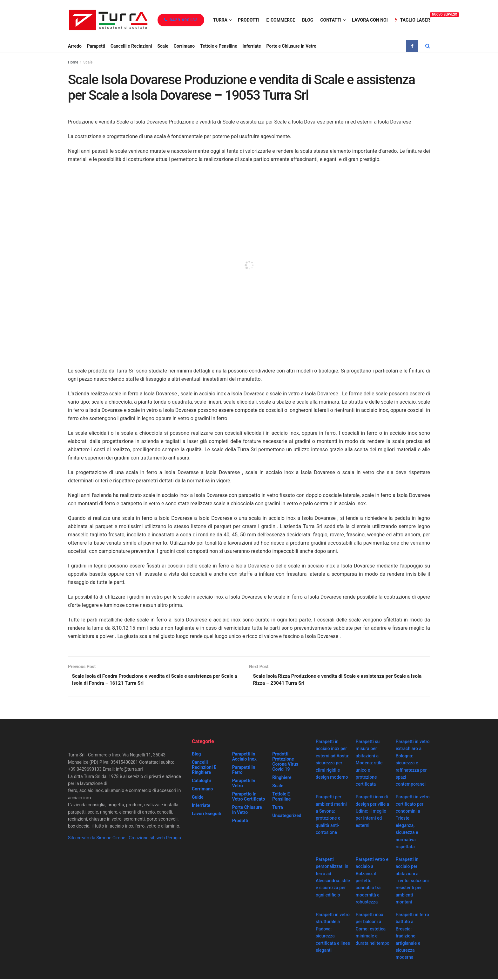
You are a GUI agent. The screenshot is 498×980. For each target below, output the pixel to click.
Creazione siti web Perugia (155, 839)
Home (73, 62)
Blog (308, 20)
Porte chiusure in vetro (247, 811)
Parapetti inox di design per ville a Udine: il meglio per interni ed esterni (372, 812)
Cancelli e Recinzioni (131, 46)
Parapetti (96, 46)
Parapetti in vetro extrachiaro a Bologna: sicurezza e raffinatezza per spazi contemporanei (413, 764)
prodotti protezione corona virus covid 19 (285, 762)
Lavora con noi (370, 20)
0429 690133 (181, 20)
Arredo (75, 46)
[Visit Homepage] (108, 20)
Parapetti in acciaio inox (244, 757)
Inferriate (252, 46)
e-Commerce (281, 20)
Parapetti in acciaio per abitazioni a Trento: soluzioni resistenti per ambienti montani (412, 882)
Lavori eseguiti (207, 815)
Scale (163, 46)
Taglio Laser (412, 19)
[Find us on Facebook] (412, 46)
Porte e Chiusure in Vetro (291, 46)
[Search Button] (428, 46)
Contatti (331, 20)
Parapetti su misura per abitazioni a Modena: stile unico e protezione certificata (369, 764)
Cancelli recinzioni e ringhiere (204, 768)
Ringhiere (282, 778)
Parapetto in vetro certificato (249, 797)
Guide (198, 798)
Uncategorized (287, 816)
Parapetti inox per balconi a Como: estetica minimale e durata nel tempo (373, 930)
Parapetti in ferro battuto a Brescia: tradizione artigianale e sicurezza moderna (412, 937)
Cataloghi (201, 782)
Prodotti (249, 20)
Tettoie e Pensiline (219, 46)
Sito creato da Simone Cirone (97, 839)
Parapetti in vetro (244, 784)
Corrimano (184, 46)
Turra (220, 20)
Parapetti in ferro (244, 771)
